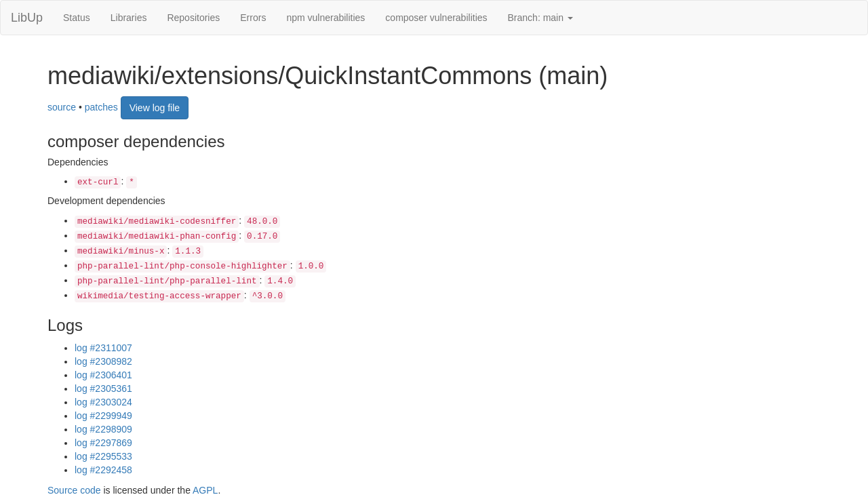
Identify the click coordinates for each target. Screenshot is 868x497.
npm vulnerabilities (325, 18)
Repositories (193, 18)
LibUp (27, 18)
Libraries (129, 18)
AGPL (205, 490)
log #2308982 (103, 361)
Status (77, 18)
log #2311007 (103, 348)
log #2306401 (103, 375)
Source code (74, 490)
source (62, 106)
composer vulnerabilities (436, 18)
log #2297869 (103, 443)
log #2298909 (103, 429)
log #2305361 (103, 389)
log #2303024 (103, 402)
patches (101, 106)
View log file (155, 108)
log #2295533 (103, 456)
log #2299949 (103, 416)
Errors (253, 18)
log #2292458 (103, 470)
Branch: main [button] (540, 18)
